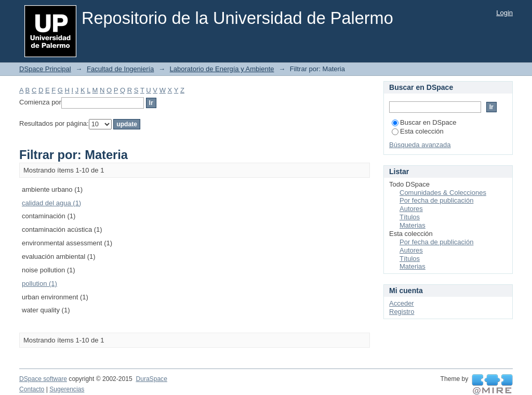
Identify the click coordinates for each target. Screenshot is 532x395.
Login (504, 13)
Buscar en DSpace (424, 122)
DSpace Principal (45, 69)
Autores (411, 209)
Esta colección (418, 131)
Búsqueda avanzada (420, 145)
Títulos (410, 217)
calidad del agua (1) (51, 203)
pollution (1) (39, 284)
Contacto (32, 389)
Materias (413, 225)
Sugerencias (67, 389)
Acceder (402, 303)
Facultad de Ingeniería (120, 69)
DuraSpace (151, 379)
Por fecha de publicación (436, 200)
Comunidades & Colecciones (443, 193)
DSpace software (43, 379)
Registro (402, 312)
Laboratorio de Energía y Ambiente (222, 69)
